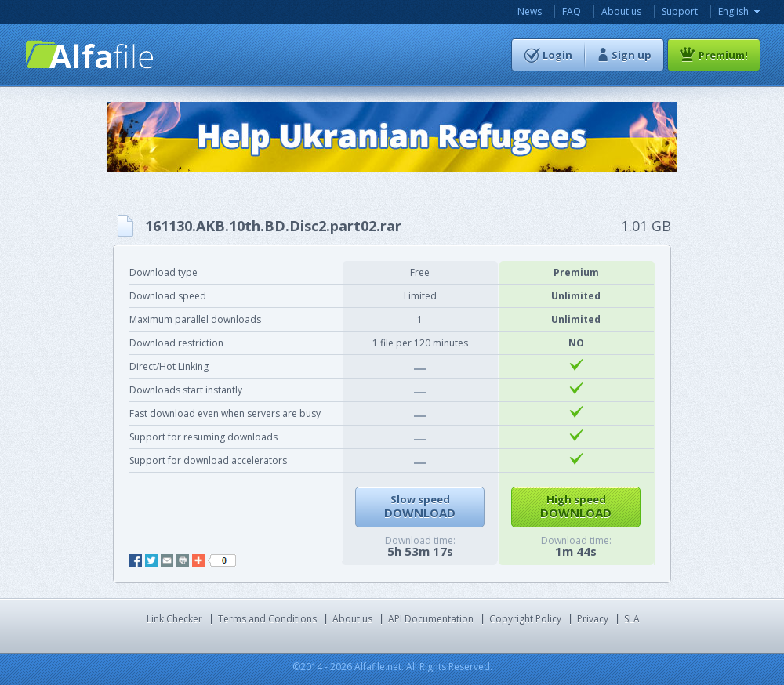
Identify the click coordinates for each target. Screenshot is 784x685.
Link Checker (174, 619)
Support (680, 11)
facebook (136, 560)
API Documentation (431, 619)
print (183, 560)
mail (167, 560)
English (733, 11)
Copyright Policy (525, 619)
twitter (151, 560)
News (530, 11)
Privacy (593, 619)
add (198, 560)
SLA (632, 619)
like (222, 560)
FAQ (572, 11)
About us (621, 11)
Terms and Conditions (267, 619)
